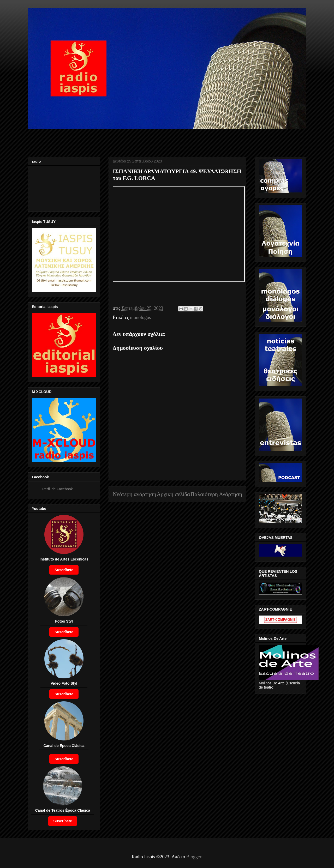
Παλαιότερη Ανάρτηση (216, 494)
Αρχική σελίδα (173, 494)
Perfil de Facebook (58, 489)
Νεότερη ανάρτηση (135, 494)
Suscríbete (64, 570)
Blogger (194, 857)
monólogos (140, 317)
